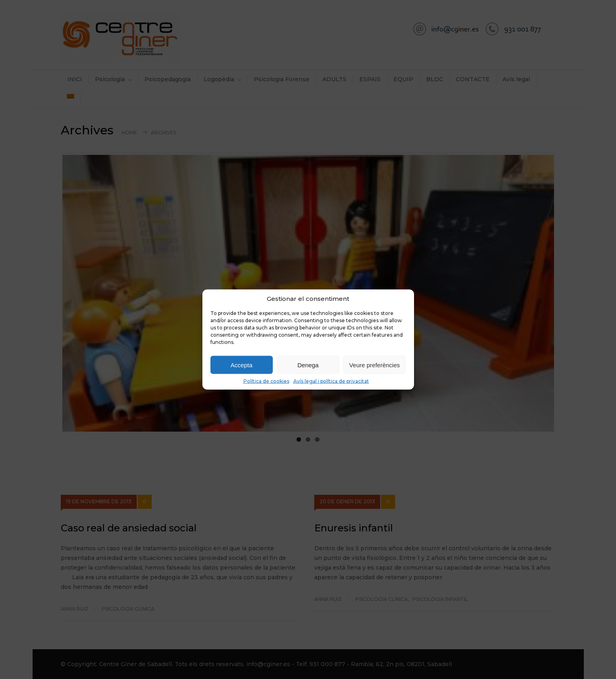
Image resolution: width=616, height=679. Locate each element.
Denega (308, 365)
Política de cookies (266, 381)
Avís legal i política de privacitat (331, 381)
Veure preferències (375, 365)
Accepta (241, 365)
